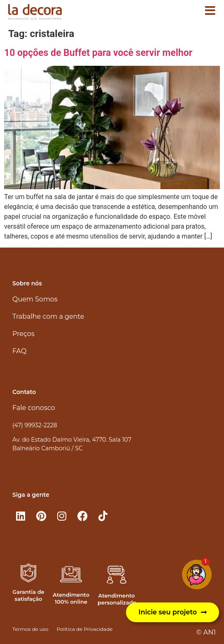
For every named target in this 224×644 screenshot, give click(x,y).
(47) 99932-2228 (35, 425)
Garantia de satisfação (28, 595)
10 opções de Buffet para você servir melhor (98, 53)
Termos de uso (30, 629)
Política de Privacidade (84, 629)
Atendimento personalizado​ (117, 599)
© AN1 (206, 632)
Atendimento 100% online (71, 598)
